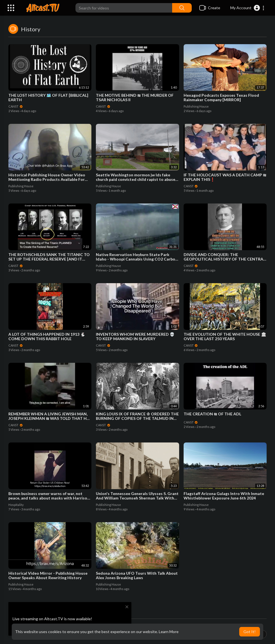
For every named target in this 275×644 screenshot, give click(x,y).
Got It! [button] (250, 632)
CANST (16, 106)
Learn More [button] (169, 632)
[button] (247, 8)
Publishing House (196, 106)
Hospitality (16, 505)
